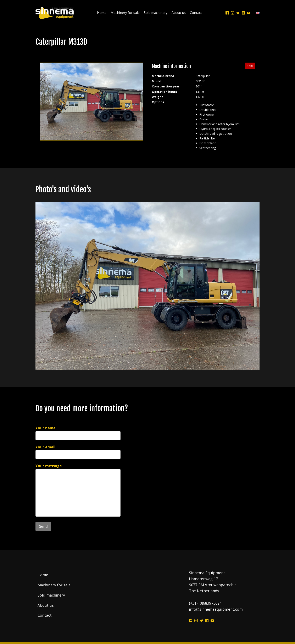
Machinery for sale (125, 13)
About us (179, 13)
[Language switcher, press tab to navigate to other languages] (257, 13)
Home (102, 13)
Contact (196, 13)
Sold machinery (156, 13)
